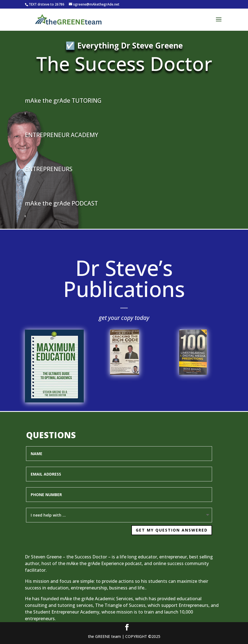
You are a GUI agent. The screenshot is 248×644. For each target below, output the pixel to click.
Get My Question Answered (158, 526)
